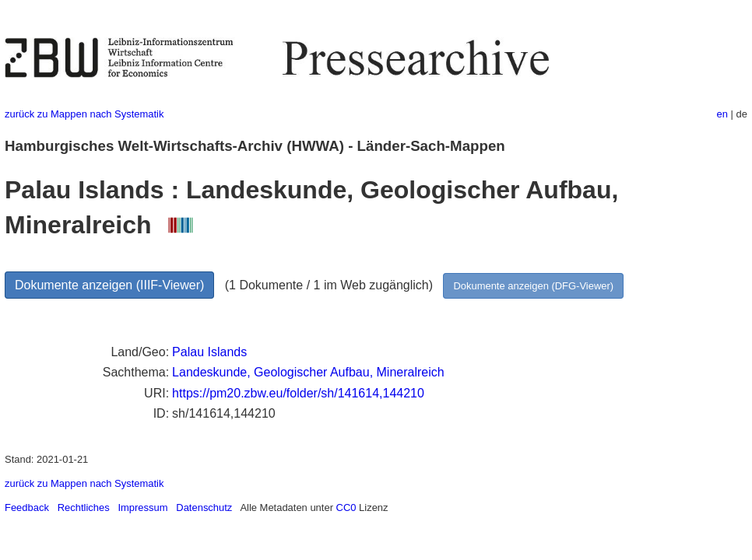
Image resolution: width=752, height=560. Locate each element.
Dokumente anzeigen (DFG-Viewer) (533, 286)
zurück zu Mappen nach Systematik (84, 114)
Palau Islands (209, 352)
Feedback (27, 507)
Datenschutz (204, 507)
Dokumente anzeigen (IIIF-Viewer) (109, 285)
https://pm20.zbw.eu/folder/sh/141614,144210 (298, 393)
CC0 (346, 507)
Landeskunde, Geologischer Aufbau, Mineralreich (308, 372)
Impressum (142, 507)
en (722, 114)
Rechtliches (84, 507)
